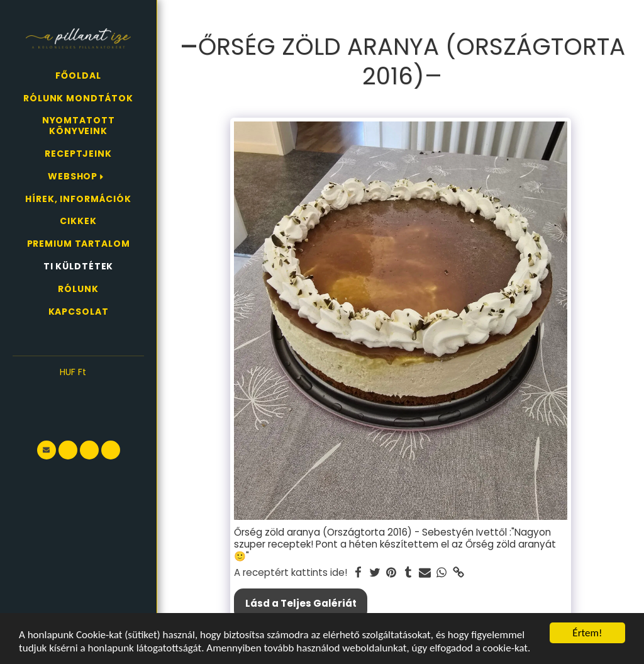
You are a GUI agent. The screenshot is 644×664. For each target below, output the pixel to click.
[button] (78, 391)
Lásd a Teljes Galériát (301, 603)
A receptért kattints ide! (291, 573)
